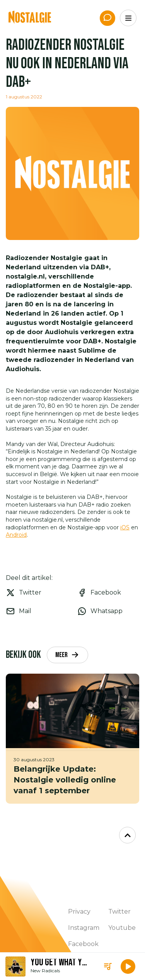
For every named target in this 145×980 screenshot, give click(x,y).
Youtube (122, 928)
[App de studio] (107, 18)
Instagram (84, 928)
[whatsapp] (108, 611)
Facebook (83, 944)
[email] (37, 611)
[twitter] (37, 593)
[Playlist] (108, 966)
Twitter (119, 912)
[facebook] (108, 593)
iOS (125, 527)
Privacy (79, 912)
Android (16, 535)
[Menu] (128, 18)
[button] (128, 966)
